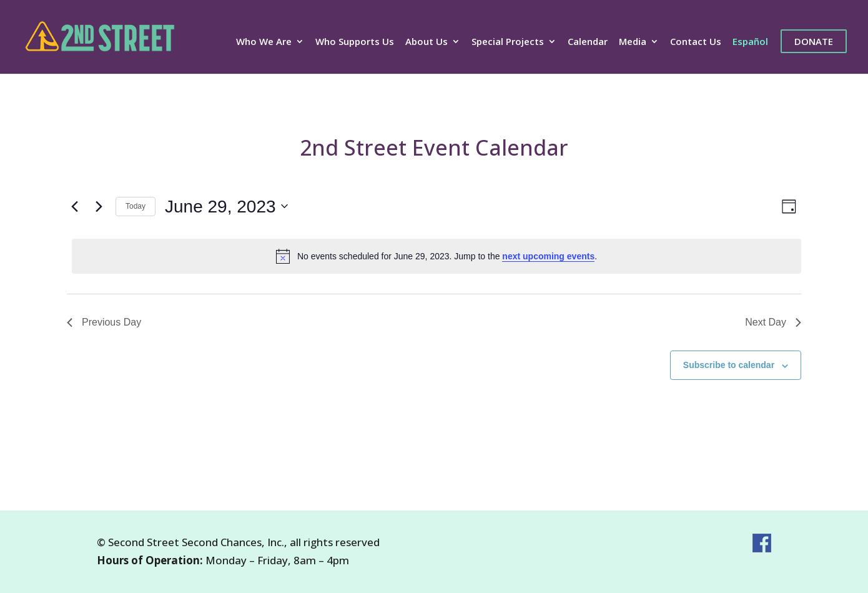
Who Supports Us (355, 42)
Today (136, 206)
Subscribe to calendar (729, 365)
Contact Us (696, 42)
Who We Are (264, 42)
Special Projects (508, 42)
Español (750, 42)
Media (633, 42)
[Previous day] (74, 206)
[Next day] (99, 206)
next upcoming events (548, 256)
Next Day (773, 322)
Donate (814, 41)
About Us (427, 42)
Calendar (588, 42)
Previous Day (104, 322)
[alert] (436, 256)
